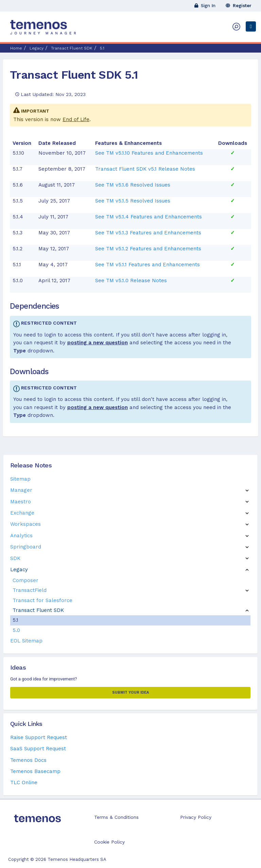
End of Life (76, 119)
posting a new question (98, 343)
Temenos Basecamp (35, 771)
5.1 (15, 620)
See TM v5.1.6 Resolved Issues (133, 185)
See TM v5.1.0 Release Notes (131, 281)
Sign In (205, 6)
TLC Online (24, 783)
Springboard (26, 547)
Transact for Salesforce (42, 600)
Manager (21, 490)
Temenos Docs (28, 760)
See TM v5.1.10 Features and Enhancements (149, 153)
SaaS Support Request (38, 749)
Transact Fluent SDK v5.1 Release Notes (145, 169)
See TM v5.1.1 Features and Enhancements (147, 265)
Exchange (22, 513)
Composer (25, 580)
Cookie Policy (109, 842)
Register (239, 6)
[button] (247, 490)
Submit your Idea (130, 692)
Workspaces (25, 524)
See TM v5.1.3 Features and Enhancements (148, 233)
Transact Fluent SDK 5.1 (74, 75)
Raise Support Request (39, 737)
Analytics (21, 536)
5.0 (16, 630)
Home (16, 48)
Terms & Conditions (116, 817)
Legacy (19, 570)
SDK (15, 558)
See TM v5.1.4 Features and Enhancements (149, 217)
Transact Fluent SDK (38, 610)
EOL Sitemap (26, 641)
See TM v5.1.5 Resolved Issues (133, 201)
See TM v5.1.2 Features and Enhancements (148, 249)
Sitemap (20, 479)
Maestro (21, 502)
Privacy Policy (196, 817)
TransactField (30, 590)
